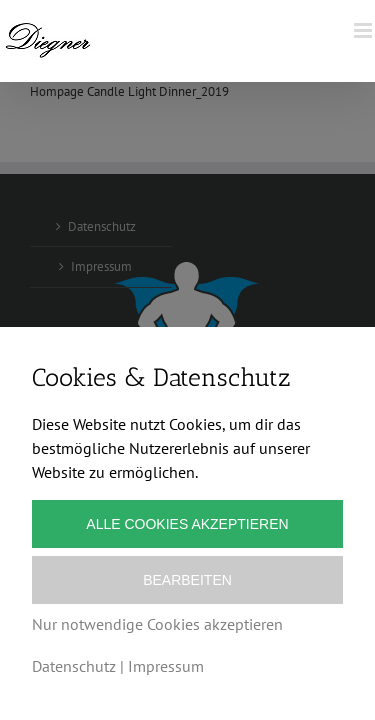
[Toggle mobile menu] (364, 30)
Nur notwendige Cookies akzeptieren (157, 624)
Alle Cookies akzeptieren (187, 524)
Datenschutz (74, 666)
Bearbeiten (187, 580)
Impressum (166, 666)
